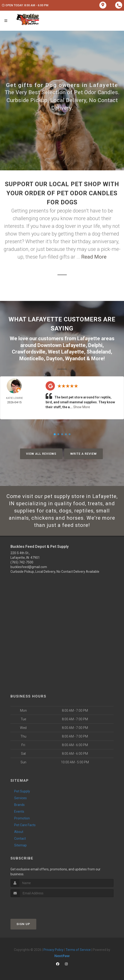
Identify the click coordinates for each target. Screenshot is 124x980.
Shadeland (99, 352)
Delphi (95, 345)
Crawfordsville (29, 352)
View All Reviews (41, 454)
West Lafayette (66, 352)
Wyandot (75, 359)
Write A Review (84, 454)
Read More (94, 257)
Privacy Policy (54, 950)
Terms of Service (78, 950)
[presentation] (35, 906)
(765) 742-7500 (22, 562)
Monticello (32, 359)
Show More (82, 407)
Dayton (54, 359)
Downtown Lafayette (62, 345)
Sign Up (23, 924)
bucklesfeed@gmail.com (29, 567)
